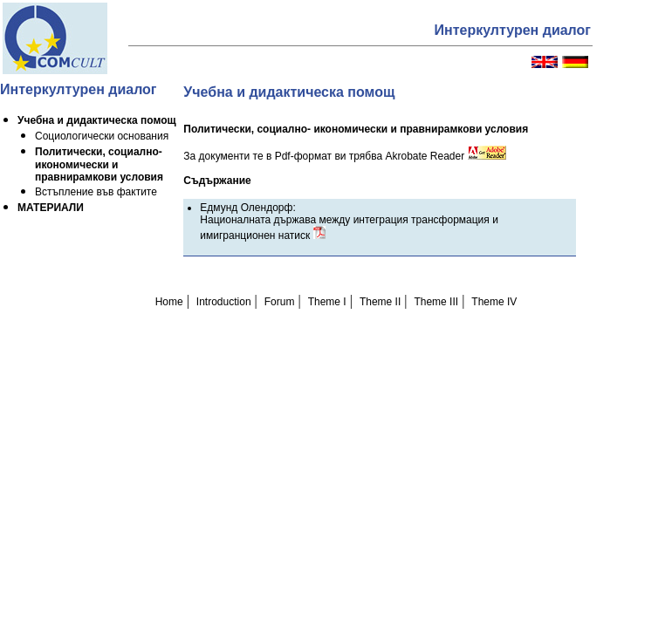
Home (169, 302)
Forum (280, 302)
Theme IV (494, 302)
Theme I (327, 302)
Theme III (436, 302)
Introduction (224, 302)
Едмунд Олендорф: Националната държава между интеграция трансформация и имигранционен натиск (349, 222)
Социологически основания (102, 136)
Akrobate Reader (445, 156)
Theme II (380, 302)
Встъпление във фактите (96, 192)
